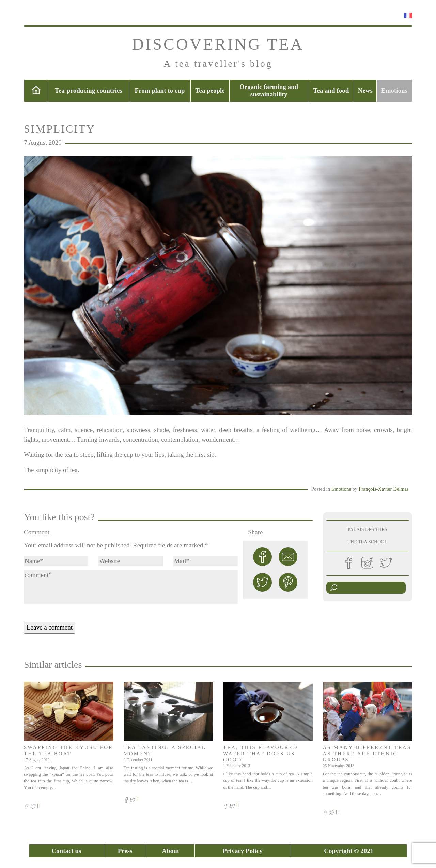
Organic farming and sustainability (269, 90)
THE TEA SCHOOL (368, 542)
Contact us (66, 851)
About (170, 851)
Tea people (210, 90)
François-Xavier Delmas (384, 489)
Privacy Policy (243, 851)
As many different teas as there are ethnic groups (367, 754)
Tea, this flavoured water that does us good (260, 754)
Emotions (394, 90)
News (365, 90)
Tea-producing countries (89, 90)
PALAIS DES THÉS (368, 530)
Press (125, 851)
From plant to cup (160, 90)
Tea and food (331, 90)
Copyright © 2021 (349, 851)
